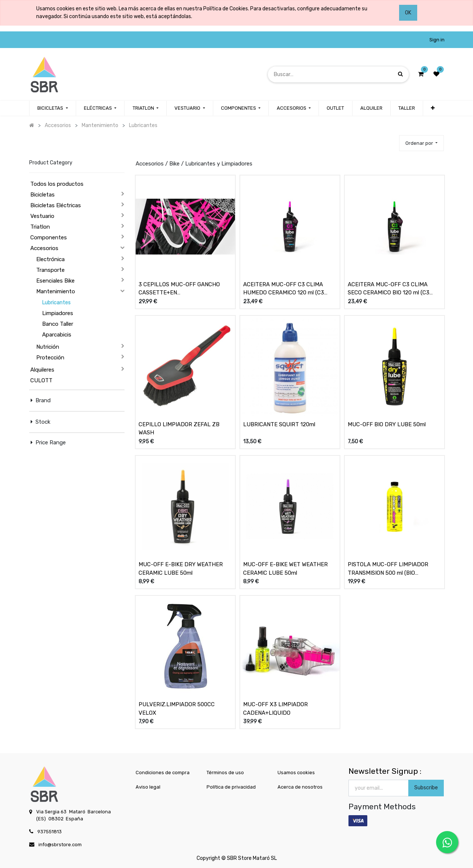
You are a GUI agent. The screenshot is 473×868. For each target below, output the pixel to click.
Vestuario (42, 216)
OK (408, 13)
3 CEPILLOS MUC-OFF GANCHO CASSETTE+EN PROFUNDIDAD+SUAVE (179, 289)
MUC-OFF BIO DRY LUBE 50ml (387, 424)
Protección (50, 358)
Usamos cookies (296, 773)
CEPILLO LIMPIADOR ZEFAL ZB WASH (179, 429)
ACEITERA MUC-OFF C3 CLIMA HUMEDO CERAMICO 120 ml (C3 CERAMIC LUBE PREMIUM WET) (284, 289)
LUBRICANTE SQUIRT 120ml (279, 424)
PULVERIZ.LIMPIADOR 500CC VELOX (177, 709)
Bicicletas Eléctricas (56, 205)
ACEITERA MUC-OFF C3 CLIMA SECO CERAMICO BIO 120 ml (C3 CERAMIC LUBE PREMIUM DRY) (389, 289)
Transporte (50, 270)
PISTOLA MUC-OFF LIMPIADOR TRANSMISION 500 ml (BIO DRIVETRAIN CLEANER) (388, 569)
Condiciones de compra (163, 773)
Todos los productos (57, 184)
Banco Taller (58, 324)
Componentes (49, 237)
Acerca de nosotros (300, 787)
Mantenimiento (56, 291)
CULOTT (41, 380)
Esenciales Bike (55, 281)
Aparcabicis (57, 335)
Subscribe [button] (426, 788)
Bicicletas (42, 195)
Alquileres (42, 370)
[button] (421, 143)
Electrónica (50, 259)
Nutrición (48, 347)
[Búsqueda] (400, 74)
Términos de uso (225, 773)
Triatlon (40, 227)
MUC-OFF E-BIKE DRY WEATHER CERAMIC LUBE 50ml (181, 569)
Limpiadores (58, 313)
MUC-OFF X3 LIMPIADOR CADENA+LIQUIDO (275, 709)
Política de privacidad (231, 787)
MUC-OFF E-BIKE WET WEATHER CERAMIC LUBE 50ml (285, 569)
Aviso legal (148, 787)
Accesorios (44, 248)
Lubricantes (56, 303)
